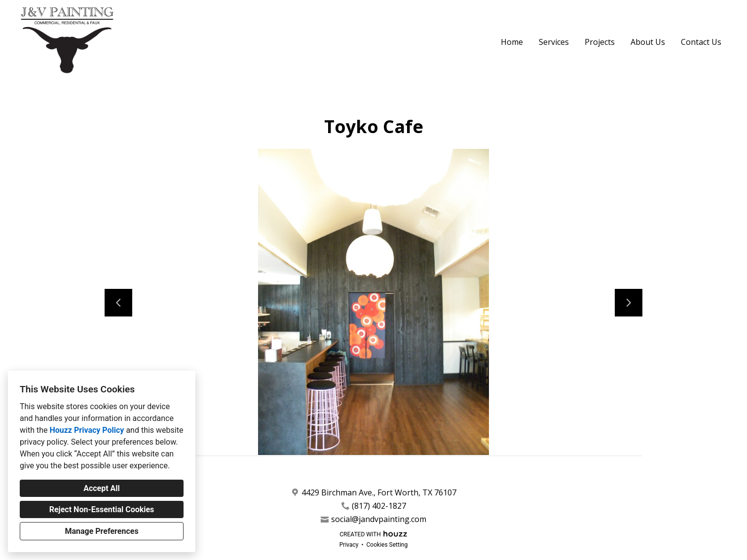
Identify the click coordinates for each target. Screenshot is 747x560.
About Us (648, 42)
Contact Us (701, 42)
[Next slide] (629, 303)
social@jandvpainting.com (379, 519)
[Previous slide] (118, 303)
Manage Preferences (101, 531)
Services (554, 42)
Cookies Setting (387, 545)
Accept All (102, 488)
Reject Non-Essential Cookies (102, 509)
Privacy (349, 545)
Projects (600, 42)
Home (512, 42)
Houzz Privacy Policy (87, 430)
